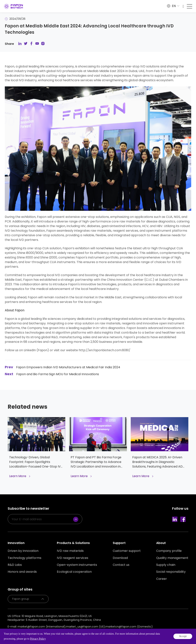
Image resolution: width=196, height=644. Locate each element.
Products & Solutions (73, 543)
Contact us (121, 565)
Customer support (127, 551)
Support (119, 543)
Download (120, 558)
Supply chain (166, 565)
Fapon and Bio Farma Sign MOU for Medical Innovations (52, 374)
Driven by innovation (23, 551)
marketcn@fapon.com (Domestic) (129, 627)
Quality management (172, 558)
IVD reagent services (73, 558)
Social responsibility (171, 572)
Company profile (169, 551)
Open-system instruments (77, 565)
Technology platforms (24, 558)
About (161, 543)
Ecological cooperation (74, 572)
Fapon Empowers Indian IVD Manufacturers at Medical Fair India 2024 (62, 367)
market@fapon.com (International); (42, 627)
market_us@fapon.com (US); (86, 627)
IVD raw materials (70, 551)
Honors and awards (22, 572)
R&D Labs (15, 565)
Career (162, 579)
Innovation (16, 543)
